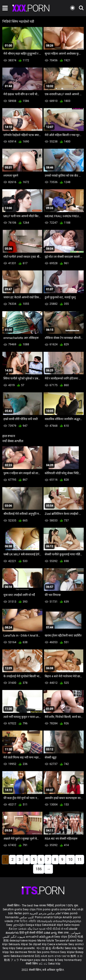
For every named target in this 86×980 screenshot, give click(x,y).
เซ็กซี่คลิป (58, 948)
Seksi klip (71, 948)
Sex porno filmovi (48, 952)
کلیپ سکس (27, 917)
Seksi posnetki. (26, 948)
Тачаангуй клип (66, 941)
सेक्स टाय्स (64, 933)
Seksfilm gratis (12, 909)
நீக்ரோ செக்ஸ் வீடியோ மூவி (27, 929)
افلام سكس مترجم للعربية (45, 913)
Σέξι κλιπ (41, 956)
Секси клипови (58, 944)
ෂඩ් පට (44, 964)
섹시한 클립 (44, 948)
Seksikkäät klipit (53, 925)
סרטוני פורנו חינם (59, 956)
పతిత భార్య (51, 933)
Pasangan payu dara (34, 960)
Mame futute (46, 941)
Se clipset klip (38, 944)
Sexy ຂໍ (53, 960)
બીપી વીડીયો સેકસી (57, 929)
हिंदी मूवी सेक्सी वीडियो (31, 933)
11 (80, 860)
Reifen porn (22, 913)
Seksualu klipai (19, 944)
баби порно (72, 925)
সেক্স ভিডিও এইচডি (25, 921)
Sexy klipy (9, 948)
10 (70, 860)
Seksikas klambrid (23, 956)
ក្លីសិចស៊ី (73, 937)
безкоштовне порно (23, 941)
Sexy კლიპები (16, 925)
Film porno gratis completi (54, 909)
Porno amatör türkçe (48, 917)
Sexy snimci (76, 944)
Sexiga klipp (34, 925)
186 (39, 869)
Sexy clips (29, 909)
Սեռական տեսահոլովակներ (59, 921)
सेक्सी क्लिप (32, 964)
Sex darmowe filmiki (23, 952)
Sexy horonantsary (69, 960)
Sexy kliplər (68, 952)
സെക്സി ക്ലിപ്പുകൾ (40, 937)
